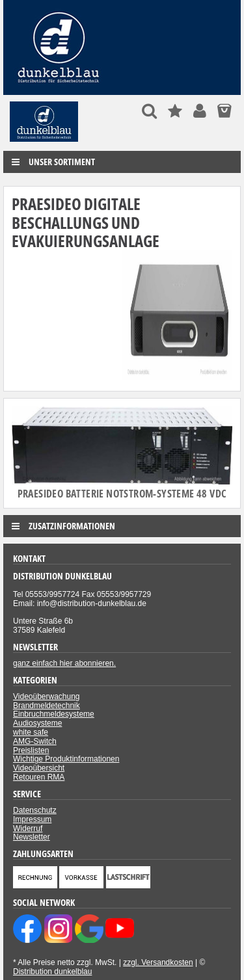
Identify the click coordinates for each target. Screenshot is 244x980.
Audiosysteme (37, 723)
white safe (31, 732)
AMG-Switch (35, 741)
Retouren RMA (39, 777)
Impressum (32, 819)
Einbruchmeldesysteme (54, 714)
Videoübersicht (39, 768)
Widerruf (28, 828)
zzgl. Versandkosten (158, 962)
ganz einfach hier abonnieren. (64, 663)
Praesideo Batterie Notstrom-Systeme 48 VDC (122, 494)
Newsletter (32, 837)
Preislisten (31, 750)
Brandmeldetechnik (47, 706)
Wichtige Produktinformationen (66, 759)
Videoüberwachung (47, 696)
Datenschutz (35, 810)
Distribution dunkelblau (52, 972)
